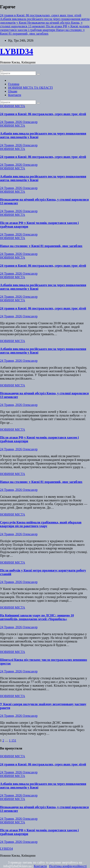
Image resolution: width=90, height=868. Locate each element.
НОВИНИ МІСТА (12, 106)
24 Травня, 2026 (11, 122)
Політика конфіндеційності (68, 866)
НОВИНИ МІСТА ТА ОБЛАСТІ (30, 88)
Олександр (30, 122)
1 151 (13, 740)
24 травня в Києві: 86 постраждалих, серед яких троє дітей (43, 114)
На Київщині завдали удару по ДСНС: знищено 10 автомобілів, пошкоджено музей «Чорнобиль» (37, 617)
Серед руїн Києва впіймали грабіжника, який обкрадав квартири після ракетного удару (41, 524)
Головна (14, 84)
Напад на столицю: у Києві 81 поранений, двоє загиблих (41, 246)
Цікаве (13, 91)
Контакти (15, 95)
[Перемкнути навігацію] (2, 70)
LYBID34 (17, 51)
